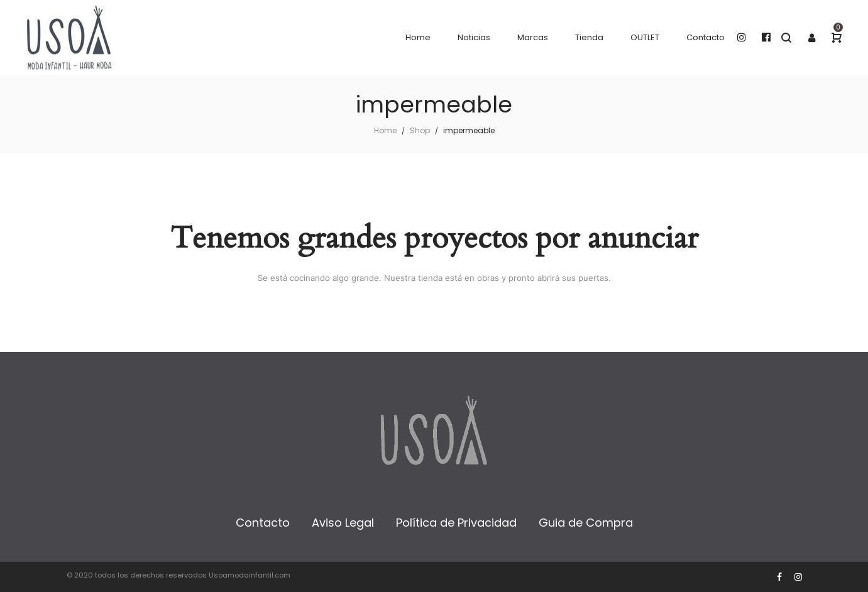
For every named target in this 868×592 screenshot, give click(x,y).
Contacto (263, 523)
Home (385, 130)
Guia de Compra (586, 523)
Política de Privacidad (456, 523)
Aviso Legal (343, 523)
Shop (420, 130)
